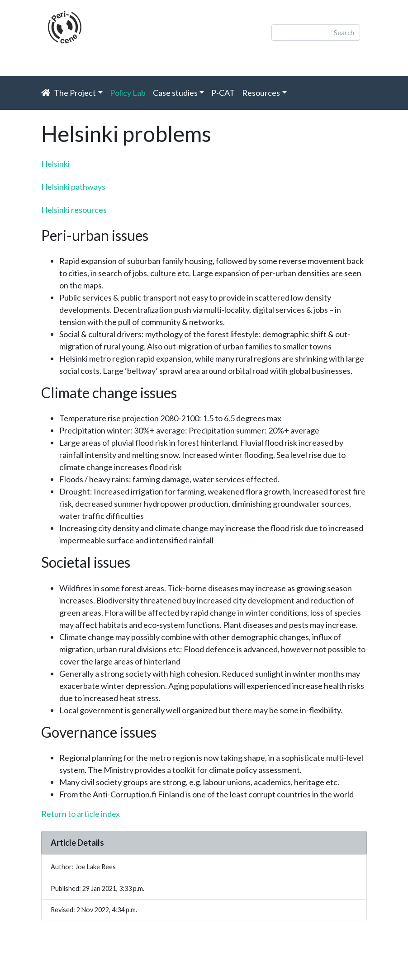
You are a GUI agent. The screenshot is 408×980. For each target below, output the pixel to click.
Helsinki (55, 164)
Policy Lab (130, 92)
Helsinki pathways (73, 187)
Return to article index (81, 814)
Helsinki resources (74, 210)
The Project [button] (75, 93)
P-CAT (223, 93)
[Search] (316, 33)
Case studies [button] (175, 93)
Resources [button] (261, 93)
